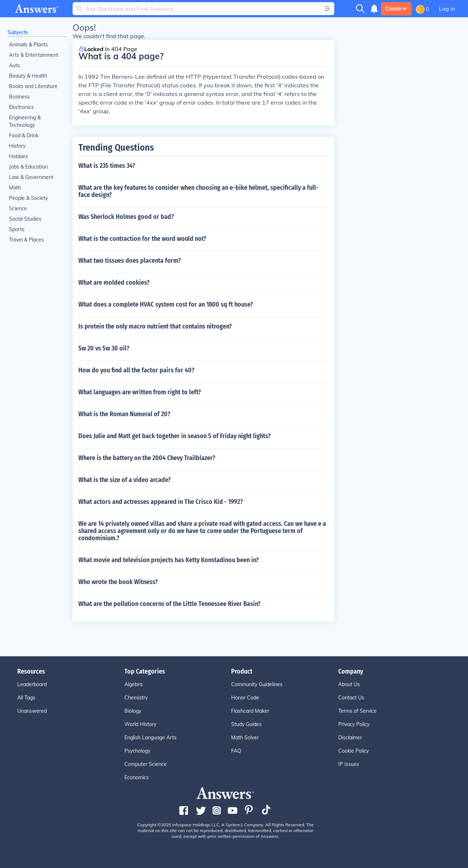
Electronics (21, 107)
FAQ (236, 751)
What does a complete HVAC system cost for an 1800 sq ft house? (166, 304)
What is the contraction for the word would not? (142, 239)
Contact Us (351, 698)
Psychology (137, 751)
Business (19, 97)
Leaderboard (32, 684)
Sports (17, 229)
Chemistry (136, 698)
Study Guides (246, 724)
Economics (137, 777)
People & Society (28, 198)
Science (18, 208)
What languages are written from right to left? (140, 392)
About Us (349, 684)
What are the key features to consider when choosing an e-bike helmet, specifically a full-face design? (198, 191)
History (17, 146)
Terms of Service (357, 711)
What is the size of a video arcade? (125, 480)
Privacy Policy (354, 724)
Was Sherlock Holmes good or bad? (126, 217)
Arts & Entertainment (34, 55)
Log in (447, 9)
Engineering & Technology (25, 121)
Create (396, 9)
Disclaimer (350, 738)
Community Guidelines (257, 684)
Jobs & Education (28, 167)
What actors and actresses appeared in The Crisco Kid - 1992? (161, 502)
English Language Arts (150, 738)
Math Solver (245, 738)
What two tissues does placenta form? (130, 261)
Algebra (133, 684)
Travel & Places (26, 240)
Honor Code (245, 698)
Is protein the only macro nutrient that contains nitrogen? (155, 326)
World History (140, 724)
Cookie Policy (354, 751)
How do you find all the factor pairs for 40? (136, 370)
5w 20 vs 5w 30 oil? (104, 348)
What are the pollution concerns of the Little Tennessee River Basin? (169, 604)
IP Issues (349, 764)
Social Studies (25, 219)
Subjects (18, 32)
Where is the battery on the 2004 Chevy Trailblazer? (147, 458)
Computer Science (146, 764)
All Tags (26, 698)
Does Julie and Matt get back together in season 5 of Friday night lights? (175, 436)
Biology (133, 711)
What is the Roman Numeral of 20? (124, 414)
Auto (15, 65)
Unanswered (32, 711)
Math (15, 188)
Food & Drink (24, 136)
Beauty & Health (28, 76)
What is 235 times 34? (107, 166)
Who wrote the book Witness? (118, 582)
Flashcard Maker (250, 711)
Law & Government (31, 177)
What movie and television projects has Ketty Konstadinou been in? (169, 560)
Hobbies (19, 156)
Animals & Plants (28, 45)
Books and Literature (33, 86)
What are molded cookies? (114, 283)
